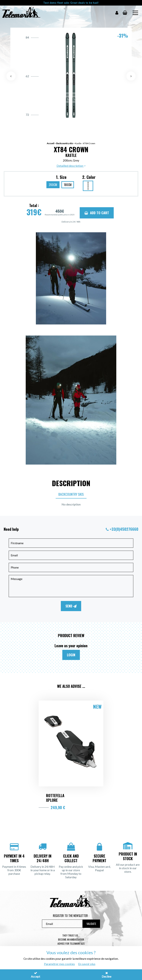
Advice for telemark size (71, 943)
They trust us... (71, 935)
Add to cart (97, 213)
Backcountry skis (65, 143)
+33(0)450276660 (124, 529)
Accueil (50, 143)
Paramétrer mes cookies (59, 964)
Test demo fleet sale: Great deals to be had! (71, 3)
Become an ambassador (71, 939)
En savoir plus (87, 964)
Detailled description (71, 166)
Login (71, 655)
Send (71, 606)
